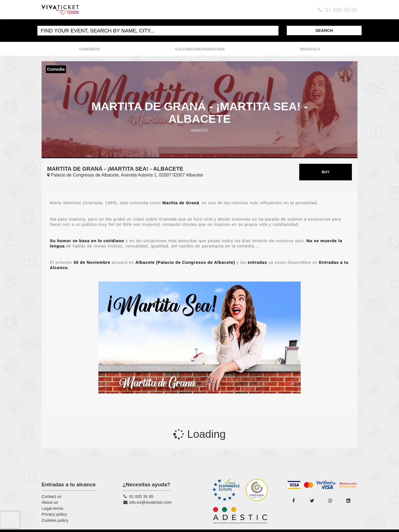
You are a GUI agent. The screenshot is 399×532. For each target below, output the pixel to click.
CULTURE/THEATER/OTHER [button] (200, 49)
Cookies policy (55, 520)
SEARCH (324, 30)
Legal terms (52, 508)
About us (50, 502)
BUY (326, 172)
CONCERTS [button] (90, 49)
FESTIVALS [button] (310, 49)
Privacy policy (54, 514)
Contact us (52, 496)
